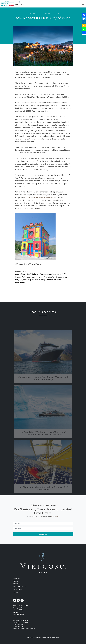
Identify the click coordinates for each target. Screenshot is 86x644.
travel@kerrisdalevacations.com (25, 629)
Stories (15, 581)
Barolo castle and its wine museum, (39, 197)
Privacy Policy (55, 517)
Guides (15, 584)
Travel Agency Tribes (54, 638)
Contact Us (17, 578)
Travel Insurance (19, 587)
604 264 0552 (20, 625)
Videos (15, 592)
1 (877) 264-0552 (20, 627)
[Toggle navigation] (83, 5)
